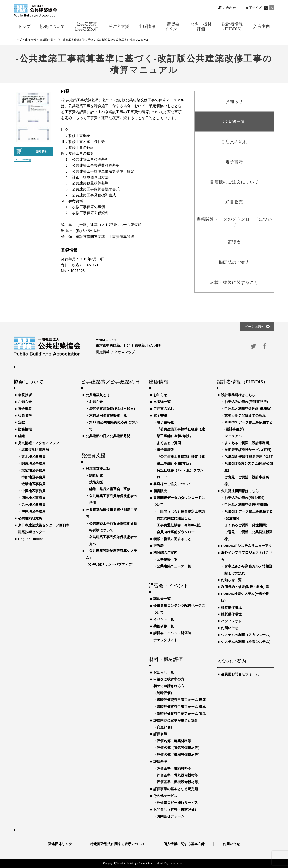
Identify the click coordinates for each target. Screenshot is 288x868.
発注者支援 (93, 456)
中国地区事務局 (33, 491)
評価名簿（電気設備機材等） (179, 748)
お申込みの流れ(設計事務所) (246, 402)
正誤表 (159, 546)
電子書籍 (160, 415)
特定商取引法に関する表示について (118, 844)
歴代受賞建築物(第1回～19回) (112, 409)
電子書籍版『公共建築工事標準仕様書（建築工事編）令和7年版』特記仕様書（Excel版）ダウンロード (181, 463)
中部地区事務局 (33, 477)
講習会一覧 (162, 599)
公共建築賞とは (98, 395)
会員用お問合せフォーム (240, 674)
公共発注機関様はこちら (240, 491)
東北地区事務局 (33, 457)
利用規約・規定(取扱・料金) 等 (245, 587)
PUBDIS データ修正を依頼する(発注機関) (249, 515)
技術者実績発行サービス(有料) (248, 450)
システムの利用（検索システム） (247, 642)
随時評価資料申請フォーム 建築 (181, 700)
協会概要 (25, 409)
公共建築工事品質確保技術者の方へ (113, 540)
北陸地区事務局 (33, 470)
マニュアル (233, 436)
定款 (21, 422)
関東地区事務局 (33, 463)
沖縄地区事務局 (33, 511)
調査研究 (96, 475)
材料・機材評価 (166, 660)
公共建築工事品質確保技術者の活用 (113, 499)
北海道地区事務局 (35, 450)
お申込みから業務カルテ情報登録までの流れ (248, 570)
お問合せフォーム (171, 816)
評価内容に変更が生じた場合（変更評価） (176, 724)
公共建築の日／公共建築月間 (108, 436)
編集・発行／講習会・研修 (110, 489)
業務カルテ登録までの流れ (245, 415)
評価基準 (160, 761)
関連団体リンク (60, 844)
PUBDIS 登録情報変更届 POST (249, 457)
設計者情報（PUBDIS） (242, 382)
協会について (29, 382)
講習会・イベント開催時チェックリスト (172, 636)
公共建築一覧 (167, 559)
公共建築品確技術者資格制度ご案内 (111, 513)
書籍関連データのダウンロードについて (179, 501)
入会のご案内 (231, 661)
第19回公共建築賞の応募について (113, 426)
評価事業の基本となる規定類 (176, 789)
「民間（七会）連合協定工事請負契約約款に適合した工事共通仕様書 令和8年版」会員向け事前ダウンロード (181, 522)
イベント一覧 (164, 619)
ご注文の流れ (164, 409)
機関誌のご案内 (165, 552)
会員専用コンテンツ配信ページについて (179, 609)
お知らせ (25, 402)
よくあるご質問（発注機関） (247, 525)
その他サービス (165, 796)
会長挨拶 (25, 395)
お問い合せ (230, 628)
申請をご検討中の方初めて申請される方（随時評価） (169, 686)
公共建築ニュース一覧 (174, 566)
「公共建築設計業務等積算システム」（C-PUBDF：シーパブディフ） (111, 558)
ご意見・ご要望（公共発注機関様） (248, 535)
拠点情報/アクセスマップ (115, 352)
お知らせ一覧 (164, 672)
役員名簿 (25, 415)
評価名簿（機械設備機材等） (179, 755)
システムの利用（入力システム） (247, 635)
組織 (21, 436)
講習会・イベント (169, 586)
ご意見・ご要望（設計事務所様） (247, 481)
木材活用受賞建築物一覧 (108, 415)
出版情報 (159, 382)
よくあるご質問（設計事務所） (248, 443)
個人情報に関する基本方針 (184, 844)
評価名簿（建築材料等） (176, 741)
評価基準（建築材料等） (176, 768)
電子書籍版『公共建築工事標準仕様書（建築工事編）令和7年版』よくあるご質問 (181, 433)
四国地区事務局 (33, 498)
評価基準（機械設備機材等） (179, 782)
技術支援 (96, 482)
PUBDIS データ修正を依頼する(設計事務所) (249, 426)
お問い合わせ (226, 8)
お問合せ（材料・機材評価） (176, 809)
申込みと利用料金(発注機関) (246, 505)
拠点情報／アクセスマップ (39, 443)
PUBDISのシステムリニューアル (246, 546)
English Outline (31, 539)
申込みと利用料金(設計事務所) (248, 409)
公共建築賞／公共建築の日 (110, 382)
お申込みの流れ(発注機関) (244, 498)
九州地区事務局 (33, 505)
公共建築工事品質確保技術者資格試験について (113, 527)
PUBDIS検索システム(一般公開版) (245, 597)
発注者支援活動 (98, 468)
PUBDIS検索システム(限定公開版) (249, 467)
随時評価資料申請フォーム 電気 (181, 713)
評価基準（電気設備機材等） (179, 775)
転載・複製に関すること (172, 539)
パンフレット (231, 621)
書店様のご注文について (172, 484)
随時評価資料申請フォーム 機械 (181, 707)
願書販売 (160, 491)
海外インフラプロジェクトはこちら (247, 556)
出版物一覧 (162, 402)
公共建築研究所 (30, 518)
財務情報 (25, 429)
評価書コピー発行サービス (177, 803)
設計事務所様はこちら (238, 395)
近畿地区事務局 (33, 484)
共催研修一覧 (164, 626)
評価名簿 (160, 734)
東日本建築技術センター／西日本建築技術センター (44, 529)
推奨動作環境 (231, 607)
